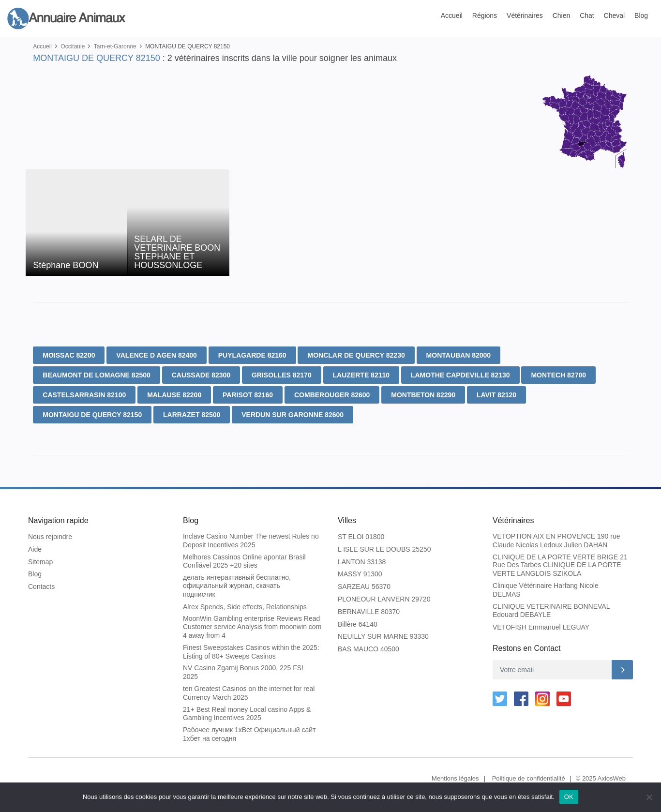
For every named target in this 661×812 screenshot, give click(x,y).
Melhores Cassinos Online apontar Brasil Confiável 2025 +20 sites (244, 561)
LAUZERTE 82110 (361, 375)
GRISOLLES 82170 (282, 375)
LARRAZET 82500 (192, 415)
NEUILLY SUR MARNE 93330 (383, 636)
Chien (562, 15)
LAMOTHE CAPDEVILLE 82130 (460, 375)
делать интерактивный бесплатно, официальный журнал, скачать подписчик (237, 586)
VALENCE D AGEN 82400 (157, 355)
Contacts (41, 586)
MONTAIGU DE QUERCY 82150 (92, 415)
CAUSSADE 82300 (201, 375)
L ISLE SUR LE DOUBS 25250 (384, 549)
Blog (641, 15)
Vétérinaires (525, 15)
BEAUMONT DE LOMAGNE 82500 (96, 375)
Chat (587, 15)
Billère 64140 (358, 624)
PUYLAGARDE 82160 (252, 355)
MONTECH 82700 (558, 375)
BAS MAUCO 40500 (368, 649)
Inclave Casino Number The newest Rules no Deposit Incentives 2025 (251, 541)
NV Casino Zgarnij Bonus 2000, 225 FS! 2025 (243, 672)
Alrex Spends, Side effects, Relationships (245, 607)
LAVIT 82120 (496, 395)
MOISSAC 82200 (69, 355)
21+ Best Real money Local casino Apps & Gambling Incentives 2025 (247, 714)
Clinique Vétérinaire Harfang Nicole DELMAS (546, 590)
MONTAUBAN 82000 (459, 355)
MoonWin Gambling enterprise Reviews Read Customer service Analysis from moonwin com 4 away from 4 (252, 627)
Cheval (615, 15)
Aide (35, 549)
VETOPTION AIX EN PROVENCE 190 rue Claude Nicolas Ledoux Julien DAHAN (556, 541)
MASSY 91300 (360, 574)
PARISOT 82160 (248, 395)
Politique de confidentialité (529, 778)
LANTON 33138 (362, 562)
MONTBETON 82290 (423, 395)
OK (569, 797)
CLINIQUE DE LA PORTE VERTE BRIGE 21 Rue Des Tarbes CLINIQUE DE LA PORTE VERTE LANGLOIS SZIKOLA (560, 565)
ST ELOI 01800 (361, 537)
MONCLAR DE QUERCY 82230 (356, 355)
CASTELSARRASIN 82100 (84, 395)
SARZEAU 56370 (364, 586)
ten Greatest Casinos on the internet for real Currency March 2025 (249, 693)
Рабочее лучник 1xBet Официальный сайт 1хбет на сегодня (249, 734)
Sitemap (40, 562)
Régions (485, 15)
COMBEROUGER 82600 (332, 395)
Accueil (452, 15)
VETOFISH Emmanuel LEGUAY (541, 627)
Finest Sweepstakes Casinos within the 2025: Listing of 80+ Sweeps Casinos (251, 652)
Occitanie (73, 46)
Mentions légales (455, 778)
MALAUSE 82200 (174, 395)
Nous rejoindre (50, 537)
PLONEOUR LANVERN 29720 (384, 599)
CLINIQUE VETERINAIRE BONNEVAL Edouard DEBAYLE (551, 611)
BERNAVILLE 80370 (369, 612)
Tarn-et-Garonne (115, 46)
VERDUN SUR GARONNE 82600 (293, 415)
